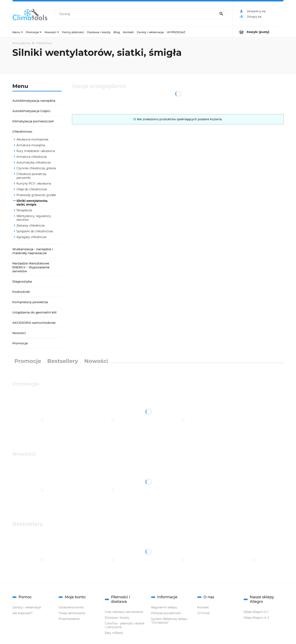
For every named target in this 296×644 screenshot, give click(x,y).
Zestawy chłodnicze (31, 226)
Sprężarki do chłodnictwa (35, 231)
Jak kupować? (22, 613)
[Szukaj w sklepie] (136, 14)
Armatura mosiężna (31, 145)
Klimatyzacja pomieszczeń (33, 121)
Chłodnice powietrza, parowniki (31, 176)
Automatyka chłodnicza (34, 162)
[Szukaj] (221, 14)
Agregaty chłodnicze (31, 237)
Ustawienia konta (71, 607)
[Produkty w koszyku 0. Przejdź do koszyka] (258, 32)
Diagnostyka (22, 281)
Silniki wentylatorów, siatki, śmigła (32, 203)
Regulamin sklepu (164, 607)
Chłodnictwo (22, 131)
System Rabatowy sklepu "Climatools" (169, 621)
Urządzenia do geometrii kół (34, 312)
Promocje (20, 343)
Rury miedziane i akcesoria (36, 151)
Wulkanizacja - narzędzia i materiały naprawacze (33, 251)
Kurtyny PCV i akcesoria (34, 183)
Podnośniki (21, 292)
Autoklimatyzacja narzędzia (34, 101)
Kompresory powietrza (30, 302)
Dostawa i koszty (117, 618)
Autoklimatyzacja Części (31, 111)
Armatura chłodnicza (32, 157)
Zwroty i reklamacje (27, 607)
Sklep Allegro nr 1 (256, 612)
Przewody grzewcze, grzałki (36, 195)
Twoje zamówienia (72, 613)
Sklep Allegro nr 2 (256, 618)
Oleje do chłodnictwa (32, 189)
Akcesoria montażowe (32, 139)
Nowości (19, 333)
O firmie (203, 613)
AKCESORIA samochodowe (34, 323)
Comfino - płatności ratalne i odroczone (125, 625)
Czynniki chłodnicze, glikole (36, 168)
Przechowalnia (69, 619)
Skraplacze (24, 210)
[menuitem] (18, 32)
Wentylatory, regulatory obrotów (34, 218)
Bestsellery (63, 361)
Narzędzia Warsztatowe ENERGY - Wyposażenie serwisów (31, 267)
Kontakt (203, 607)
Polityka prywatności (166, 613)
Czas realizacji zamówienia (124, 612)
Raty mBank (114, 633)
